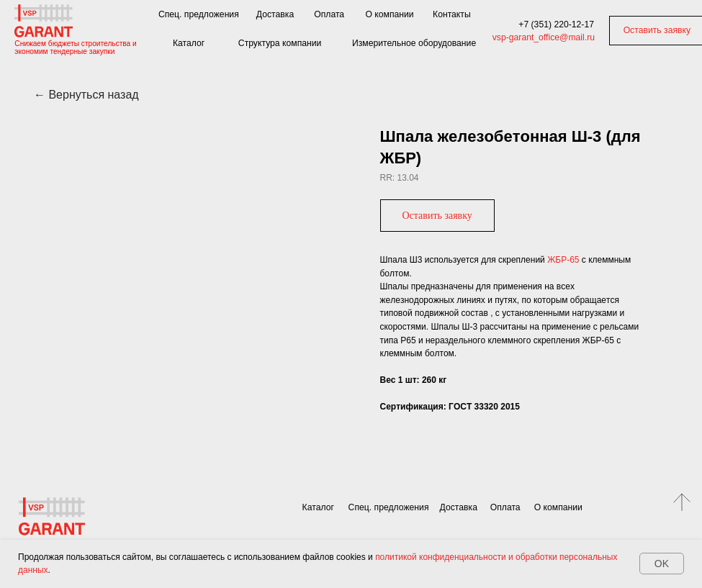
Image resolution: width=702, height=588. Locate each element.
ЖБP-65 (563, 260)
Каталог (189, 43)
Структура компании (280, 43)
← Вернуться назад (86, 95)
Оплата (329, 14)
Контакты (452, 14)
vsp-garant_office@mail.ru (544, 37)
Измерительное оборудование (414, 43)
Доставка (275, 14)
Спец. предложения (199, 14)
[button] (437, 216)
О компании (389, 14)
